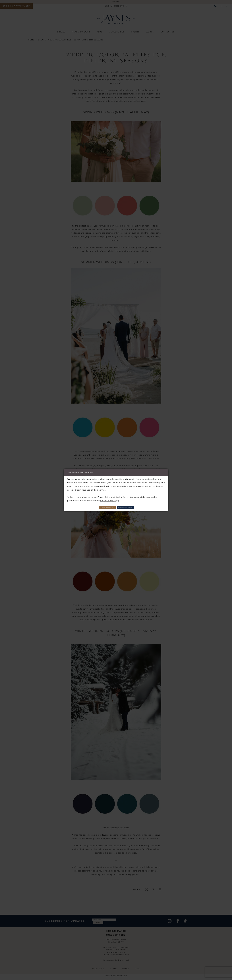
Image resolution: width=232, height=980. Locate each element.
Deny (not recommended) (137, 508)
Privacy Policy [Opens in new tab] (104, 496)
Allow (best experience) (96, 508)
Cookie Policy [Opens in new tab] (122, 496)
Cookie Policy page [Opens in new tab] (109, 499)
